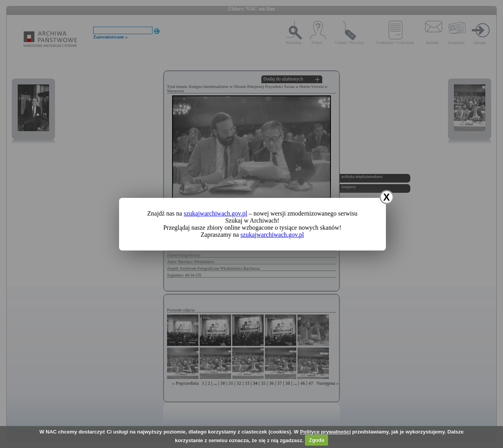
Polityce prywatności (325, 432)
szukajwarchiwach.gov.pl (215, 213)
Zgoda (317, 440)
